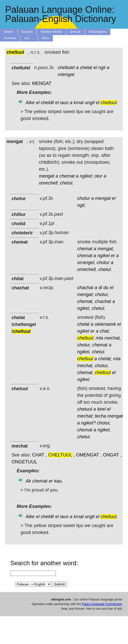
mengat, (106, 249)
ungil (90, 103)
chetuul (85, 409)
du (106, 288)
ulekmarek (105, 324)
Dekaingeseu (97, 32)
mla (99, 338)
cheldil (47, 103)
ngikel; (86, 176)
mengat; (86, 294)
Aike (30, 103)
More (46, 38)
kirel (101, 409)
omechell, (87, 269)
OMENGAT (87, 455)
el (95, 68)
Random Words (51, 32)
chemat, (85, 301)
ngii (102, 68)
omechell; (49, 183)
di (100, 288)
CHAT (38, 455)
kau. (58, 481)
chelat (86, 68)
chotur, (102, 294)
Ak (28, 481)
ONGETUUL (24, 462)
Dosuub (75, 32)
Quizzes (27, 32)
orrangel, (86, 263)
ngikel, (84, 308)
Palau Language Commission (102, 604)
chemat (67, 176)
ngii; (81, 205)
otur (98, 176)
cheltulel (66, 68)
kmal (78, 103)
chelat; (105, 359)
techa (101, 416)
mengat (47, 176)
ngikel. (84, 379)
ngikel (104, 256)
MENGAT (42, 83)
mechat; (85, 416)
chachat (85, 288)
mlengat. (67, 74)
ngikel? (88, 423)
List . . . (29, 38)
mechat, (113, 338)
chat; (105, 331)
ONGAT (111, 455)
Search (9, 32)
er (114, 198)
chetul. (67, 183)
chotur (84, 198)
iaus (64, 103)
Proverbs (10, 38)
